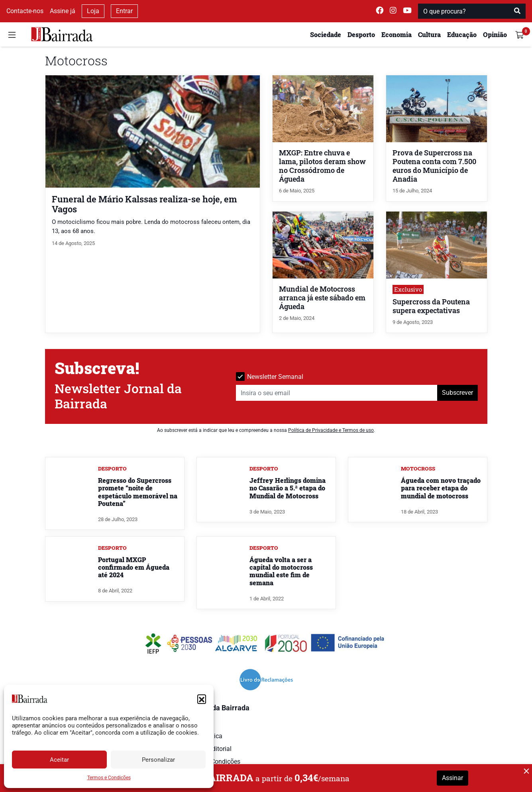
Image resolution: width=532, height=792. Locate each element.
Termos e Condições (109, 778)
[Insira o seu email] (337, 393)
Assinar (452, 778)
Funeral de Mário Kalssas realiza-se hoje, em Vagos (144, 204)
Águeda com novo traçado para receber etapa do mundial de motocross (441, 488)
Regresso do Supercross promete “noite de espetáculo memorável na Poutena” (138, 492)
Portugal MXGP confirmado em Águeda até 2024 (134, 567)
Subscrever (457, 393)
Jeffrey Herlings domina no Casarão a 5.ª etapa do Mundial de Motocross (288, 488)
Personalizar (158, 760)
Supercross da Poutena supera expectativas (431, 306)
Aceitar (59, 760)
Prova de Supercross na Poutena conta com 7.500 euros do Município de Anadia (434, 166)
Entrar (124, 11)
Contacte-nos (25, 11)
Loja (93, 11)
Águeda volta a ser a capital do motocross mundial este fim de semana (281, 571)
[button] (202, 699)
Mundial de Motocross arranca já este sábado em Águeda (322, 298)
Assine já (63, 11)
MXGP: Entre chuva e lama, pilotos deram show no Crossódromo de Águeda (322, 166)
